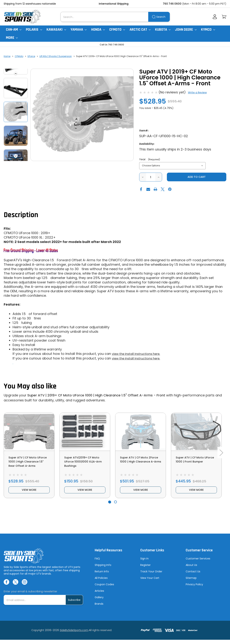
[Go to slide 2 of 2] (115, 506)
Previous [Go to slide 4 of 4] (16, 74)
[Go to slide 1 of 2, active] (110, 506)
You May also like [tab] (30, 386)
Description (21, 215)
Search (161, 17)
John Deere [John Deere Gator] (186, 30)
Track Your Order (151, 576)
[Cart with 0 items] (224, 17)
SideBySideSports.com (74, 634)
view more (29, 493)
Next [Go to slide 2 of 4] (16, 156)
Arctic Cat (140, 30)
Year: (150, 159)
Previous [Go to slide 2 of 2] (4, 455)
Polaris (34, 30)
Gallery (99, 601)
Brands (99, 608)
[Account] (215, 17)
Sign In (144, 563)
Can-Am (14, 30)
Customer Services (198, 563)
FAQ (97, 563)
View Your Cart (150, 582)
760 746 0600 (172, 4)
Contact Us (193, 576)
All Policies (101, 582)
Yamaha (79, 30)
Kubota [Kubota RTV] (163, 30)
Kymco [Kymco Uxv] (208, 30)
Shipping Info (103, 569)
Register (145, 569)
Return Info (102, 576)
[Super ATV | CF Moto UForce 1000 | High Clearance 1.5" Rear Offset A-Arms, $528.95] (29, 432)
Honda (98, 30)
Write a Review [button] (197, 93)
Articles (99, 595)
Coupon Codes (104, 588)
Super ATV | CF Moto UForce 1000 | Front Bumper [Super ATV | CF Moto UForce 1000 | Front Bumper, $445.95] (193, 463)
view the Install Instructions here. (139, 354)
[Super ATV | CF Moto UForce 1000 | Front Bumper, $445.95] (196, 432)
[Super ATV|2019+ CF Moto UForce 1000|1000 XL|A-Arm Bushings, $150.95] (85, 432)
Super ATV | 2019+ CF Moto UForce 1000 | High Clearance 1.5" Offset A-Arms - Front (96, 395)
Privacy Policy (194, 588)
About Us (191, 569)
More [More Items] (12, 38)
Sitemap (191, 582)
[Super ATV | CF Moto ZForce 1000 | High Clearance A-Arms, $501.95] (141, 432)
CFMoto (117, 30)
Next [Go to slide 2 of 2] (221, 455)
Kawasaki (56, 30)
